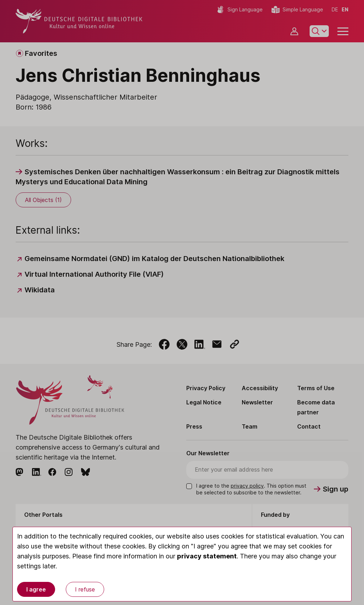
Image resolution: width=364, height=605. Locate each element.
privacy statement (207, 556)
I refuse (85, 589)
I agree (36, 589)
